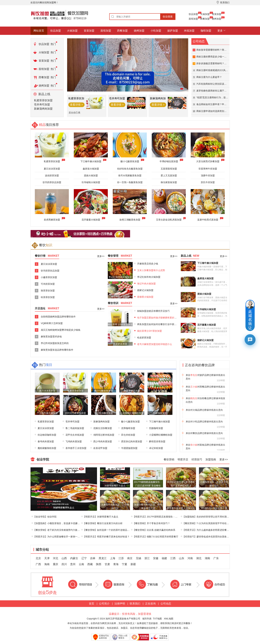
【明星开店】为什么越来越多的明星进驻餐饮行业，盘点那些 (214, 530)
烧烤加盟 (217, 19)
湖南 (207, 558)
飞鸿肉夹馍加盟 (74, 441)
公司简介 (104, 604)
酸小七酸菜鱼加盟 (130, 422)
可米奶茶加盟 (48, 284)
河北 (56, 558)
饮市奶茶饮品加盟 (52, 182)
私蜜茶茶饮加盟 (43, 100)
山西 (64, 558)
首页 (92, 604)
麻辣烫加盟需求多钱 (51, 337)
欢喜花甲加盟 (100, 448)
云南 (81, 564)
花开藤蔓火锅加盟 (92, 219)
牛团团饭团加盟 (129, 448)
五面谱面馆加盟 (169, 169)
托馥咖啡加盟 (156, 428)
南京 (130, 558)
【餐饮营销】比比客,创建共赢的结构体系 (154, 530)
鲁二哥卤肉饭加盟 (75, 428)
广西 (38, 564)
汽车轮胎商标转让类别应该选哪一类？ (216, 84)
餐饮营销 (169, 459)
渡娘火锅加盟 (91, 175)
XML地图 (169, 619)
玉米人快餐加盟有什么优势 (151, 270)
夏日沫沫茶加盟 (52, 169)
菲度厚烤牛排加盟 (208, 169)
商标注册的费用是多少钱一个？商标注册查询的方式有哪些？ (228, 57)
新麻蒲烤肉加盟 (43, 109)
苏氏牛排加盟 (208, 182)
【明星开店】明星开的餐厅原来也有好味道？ (106, 537)
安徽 (156, 558)
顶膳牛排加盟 (208, 175)
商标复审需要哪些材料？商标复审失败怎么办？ (221, 50)
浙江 (147, 558)
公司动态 (166, 604)
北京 (38, 558)
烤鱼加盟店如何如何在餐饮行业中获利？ (158, 324)
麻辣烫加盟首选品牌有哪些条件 (57, 350)
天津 (47, 558)
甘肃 (107, 564)
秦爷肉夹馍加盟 (46, 441)
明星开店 (183, 459)
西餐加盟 (205, 19)
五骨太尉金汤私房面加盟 (169, 219)
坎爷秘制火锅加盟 (91, 182)
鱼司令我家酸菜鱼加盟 (130, 175)
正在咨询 (150, 604)
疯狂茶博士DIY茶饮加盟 (149, 331)
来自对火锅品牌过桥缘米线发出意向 (204, 422)
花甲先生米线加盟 (75, 435)
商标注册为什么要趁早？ (209, 77)
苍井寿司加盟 (42, 105)
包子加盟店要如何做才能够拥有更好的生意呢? (161, 318)
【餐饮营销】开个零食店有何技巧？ (151, 523)
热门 (53, 44)
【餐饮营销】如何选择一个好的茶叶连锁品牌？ (107, 530)
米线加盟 (189, 31)
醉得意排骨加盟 (157, 441)
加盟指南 (211, 459)
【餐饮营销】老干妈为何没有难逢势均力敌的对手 (59, 530)
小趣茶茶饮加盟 (49, 277)
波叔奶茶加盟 (52, 175)
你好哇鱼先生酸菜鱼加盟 (130, 169)
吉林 (93, 558)
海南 (47, 564)
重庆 (56, 564)
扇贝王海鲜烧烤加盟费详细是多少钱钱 (61, 330)
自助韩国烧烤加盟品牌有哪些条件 (58, 317)
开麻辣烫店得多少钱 (148, 264)
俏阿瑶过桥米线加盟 (104, 435)
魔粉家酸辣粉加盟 (47, 448)
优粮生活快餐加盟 (103, 428)
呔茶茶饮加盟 (48, 297)
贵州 (73, 564)
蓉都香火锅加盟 (145, 297)
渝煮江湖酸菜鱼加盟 (130, 219)
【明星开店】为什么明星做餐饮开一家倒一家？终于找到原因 (65, 537)
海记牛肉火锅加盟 (146, 284)
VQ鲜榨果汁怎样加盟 (52, 323)
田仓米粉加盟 (128, 435)
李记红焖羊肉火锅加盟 (149, 277)
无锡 (138, 558)
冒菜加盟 (217, 14)
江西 (173, 558)
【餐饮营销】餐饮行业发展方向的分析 (103, 523)
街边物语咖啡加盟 (47, 435)
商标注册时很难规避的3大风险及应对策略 (218, 70)
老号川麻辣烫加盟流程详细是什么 (155, 344)
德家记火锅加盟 (145, 290)
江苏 (121, 558)
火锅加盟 (205, 14)
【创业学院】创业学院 (45, 517)
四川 (64, 564)
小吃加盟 (156, 31)
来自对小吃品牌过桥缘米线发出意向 (204, 433)
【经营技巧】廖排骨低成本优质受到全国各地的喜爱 (209, 537)
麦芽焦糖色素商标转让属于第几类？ (215, 91)
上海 (113, 558)
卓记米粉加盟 (156, 448)
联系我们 (135, 604)
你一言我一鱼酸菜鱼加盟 (130, 182)
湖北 (199, 558)
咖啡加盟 (206, 31)
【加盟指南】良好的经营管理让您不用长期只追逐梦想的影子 (214, 517)
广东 (216, 558)
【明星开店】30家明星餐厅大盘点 (101, 517)
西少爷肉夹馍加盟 (103, 441)
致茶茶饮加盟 (48, 291)
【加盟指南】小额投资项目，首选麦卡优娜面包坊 (59, 523)
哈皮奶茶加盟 (144, 338)
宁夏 (125, 564)
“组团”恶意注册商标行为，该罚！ (213, 97)
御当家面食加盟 (169, 182)
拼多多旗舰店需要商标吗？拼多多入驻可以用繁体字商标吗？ (228, 63)
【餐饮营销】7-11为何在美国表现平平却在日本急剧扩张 (212, 523)
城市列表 (147, 619)
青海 (116, 564)
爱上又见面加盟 (169, 175)
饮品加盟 (193, 14)
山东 (182, 558)
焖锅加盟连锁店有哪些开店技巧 (153, 311)
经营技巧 (197, 459)
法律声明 (120, 604)
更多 (220, 31)
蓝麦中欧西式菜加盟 (208, 219)
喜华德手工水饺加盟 (76, 448)
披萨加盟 (173, 31)
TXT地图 (157, 619)
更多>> (101, 256)
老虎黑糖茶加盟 (53, 219)
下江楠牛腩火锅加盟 (160, 422)
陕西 (99, 564)
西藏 (90, 564)
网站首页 (39, 31)
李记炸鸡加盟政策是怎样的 (55, 343)
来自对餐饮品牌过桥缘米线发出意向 (204, 445)
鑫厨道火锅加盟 (91, 169)
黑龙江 (103, 558)
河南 (190, 558)
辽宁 (84, 558)
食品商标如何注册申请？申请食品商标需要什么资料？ (224, 104)
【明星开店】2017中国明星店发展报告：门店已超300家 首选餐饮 (167, 517)
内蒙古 (74, 558)
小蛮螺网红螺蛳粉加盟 (161, 435)
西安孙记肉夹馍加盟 (132, 441)
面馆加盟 (193, 19)
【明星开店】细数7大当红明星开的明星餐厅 (156, 537)
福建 (164, 558)
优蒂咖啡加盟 (128, 428)
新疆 (133, 564)
